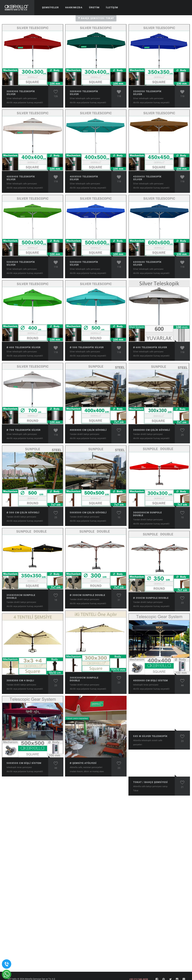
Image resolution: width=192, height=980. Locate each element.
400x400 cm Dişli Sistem (150, 680)
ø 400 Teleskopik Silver (24, 347)
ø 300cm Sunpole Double (87, 595)
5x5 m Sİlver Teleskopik (150, 736)
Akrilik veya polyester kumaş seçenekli (25, 103)
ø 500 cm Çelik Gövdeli (23, 512)
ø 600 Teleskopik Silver (150, 347)
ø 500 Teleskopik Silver (87, 347)
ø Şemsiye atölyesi (83, 763)
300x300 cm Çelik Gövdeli (152, 430)
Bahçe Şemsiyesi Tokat (96, 18)
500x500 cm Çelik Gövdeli (88, 512)
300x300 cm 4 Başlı (20, 680)
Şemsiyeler (50, 7)
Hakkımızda (74, 7)
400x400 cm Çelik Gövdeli (88, 430)
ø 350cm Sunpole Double (151, 598)
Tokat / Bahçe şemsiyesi (150, 783)
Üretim (94, 7)
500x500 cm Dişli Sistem (24, 763)
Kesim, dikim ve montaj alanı (90, 771)
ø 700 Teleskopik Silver (24, 430)
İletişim (112, 7)
